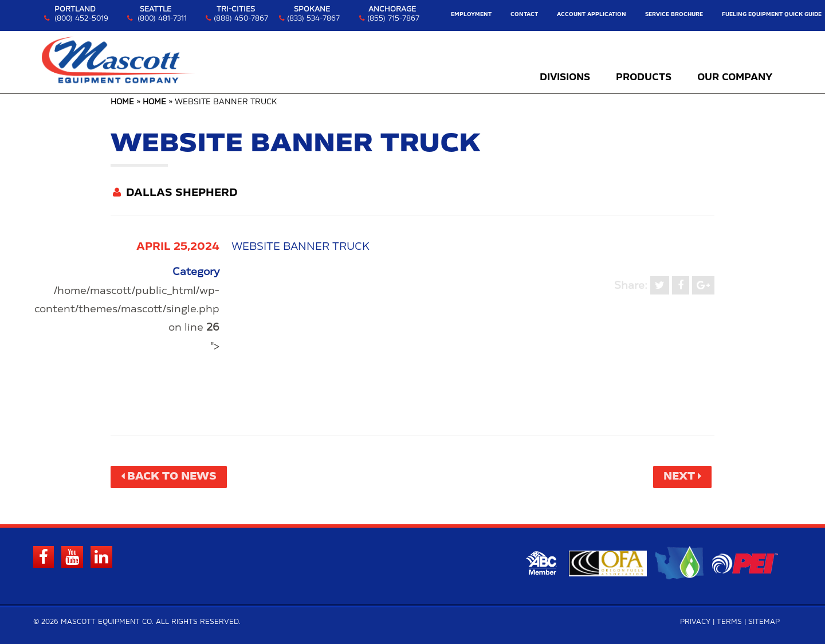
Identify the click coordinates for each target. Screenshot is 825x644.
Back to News (172, 477)
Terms (729, 622)
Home (122, 102)
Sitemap (764, 622)
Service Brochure (674, 15)
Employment (471, 15)
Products (644, 77)
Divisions (565, 77)
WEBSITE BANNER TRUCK (300, 247)
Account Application (592, 15)
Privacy (695, 622)
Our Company (735, 77)
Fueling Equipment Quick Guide (772, 15)
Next (679, 477)
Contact (524, 15)
